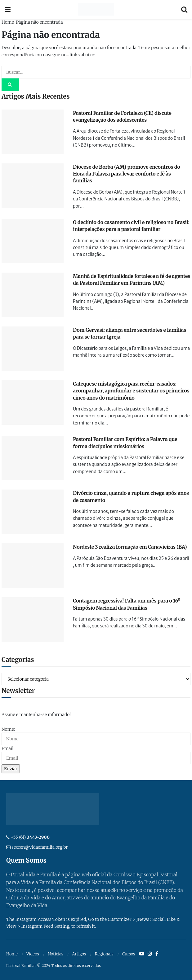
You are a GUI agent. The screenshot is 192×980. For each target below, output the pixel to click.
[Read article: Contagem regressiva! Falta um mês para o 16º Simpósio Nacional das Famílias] (33, 619)
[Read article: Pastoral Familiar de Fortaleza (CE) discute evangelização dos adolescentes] (33, 132)
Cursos (129, 954)
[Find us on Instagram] (150, 954)
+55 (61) (30, 837)
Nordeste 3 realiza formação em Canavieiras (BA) (130, 547)
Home (8, 22)
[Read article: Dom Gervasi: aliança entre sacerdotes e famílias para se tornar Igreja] (33, 349)
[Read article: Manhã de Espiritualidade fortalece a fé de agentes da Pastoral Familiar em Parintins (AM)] (33, 295)
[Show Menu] (8, 9)
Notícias (56, 954)
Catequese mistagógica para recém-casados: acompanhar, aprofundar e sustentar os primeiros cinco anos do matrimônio (131, 391)
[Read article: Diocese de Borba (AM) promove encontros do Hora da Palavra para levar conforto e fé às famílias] (33, 186)
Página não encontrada (39, 22)
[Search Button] (184, 9)
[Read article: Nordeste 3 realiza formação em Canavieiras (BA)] (33, 566)
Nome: (8, 729)
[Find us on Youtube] (142, 954)
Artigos (79, 954)
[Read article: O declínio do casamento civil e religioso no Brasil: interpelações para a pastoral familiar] (33, 241)
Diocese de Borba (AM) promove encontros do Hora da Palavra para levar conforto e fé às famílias (127, 174)
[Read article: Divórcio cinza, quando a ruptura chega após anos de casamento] (33, 512)
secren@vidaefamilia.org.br (40, 847)
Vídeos (33, 954)
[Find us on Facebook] (157, 954)
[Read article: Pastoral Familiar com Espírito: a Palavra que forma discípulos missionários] (33, 458)
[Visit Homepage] (96, 9)
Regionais (104, 954)
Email (7, 748)
